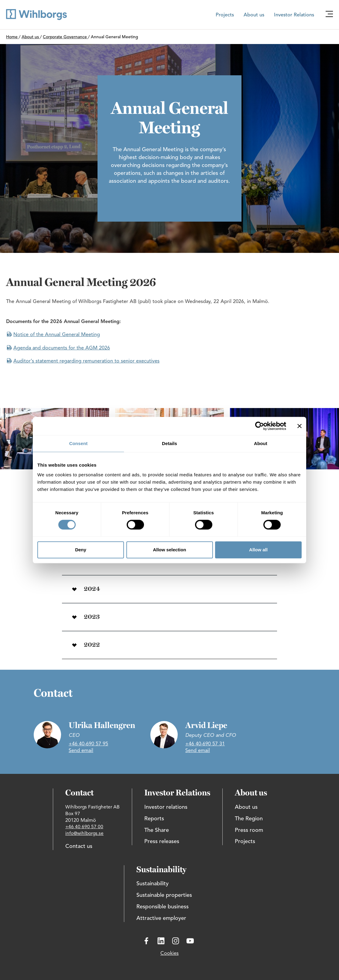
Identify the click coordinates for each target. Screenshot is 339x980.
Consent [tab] (79, 443)
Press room (249, 830)
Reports (154, 819)
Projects (225, 15)
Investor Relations (294, 15)
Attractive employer (161, 918)
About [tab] (261, 443)
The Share (157, 830)
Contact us (79, 846)
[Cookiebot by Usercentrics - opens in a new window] (260, 426)
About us (254, 15)
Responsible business (163, 907)
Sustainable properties (164, 895)
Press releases (162, 842)
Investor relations (166, 807)
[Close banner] (300, 426)
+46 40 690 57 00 (84, 827)
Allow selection (169, 550)
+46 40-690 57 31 (205, 744)
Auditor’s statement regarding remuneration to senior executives (86, 361)
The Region (249, 819)
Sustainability (152, 884)
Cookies (169, 954)
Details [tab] (169, 443)
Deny (81, 550)
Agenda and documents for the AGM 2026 (62, 348)
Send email (81, 751)
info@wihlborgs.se (84, 834)
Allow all (258, 550)
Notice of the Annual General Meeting (57, 335)
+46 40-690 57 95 (88, 744)
